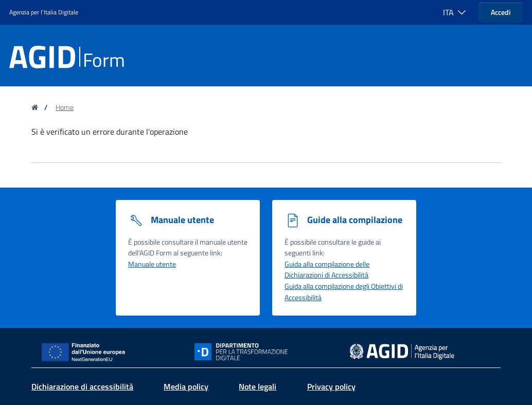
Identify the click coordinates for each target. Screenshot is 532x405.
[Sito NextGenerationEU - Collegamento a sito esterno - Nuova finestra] (86, 351)
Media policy (186, 386)
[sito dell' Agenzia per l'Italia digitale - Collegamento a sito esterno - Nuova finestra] (402, 351)
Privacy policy (331, 386)
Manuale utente (152, 264)
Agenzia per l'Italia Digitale (44, 12)
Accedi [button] (501, 12)
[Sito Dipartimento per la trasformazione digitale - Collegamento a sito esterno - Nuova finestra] (266, 352)
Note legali (258, 386)
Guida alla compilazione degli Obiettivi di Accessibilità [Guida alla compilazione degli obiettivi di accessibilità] (344, 292)
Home (65, 107)
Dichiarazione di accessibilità (82, 386)
